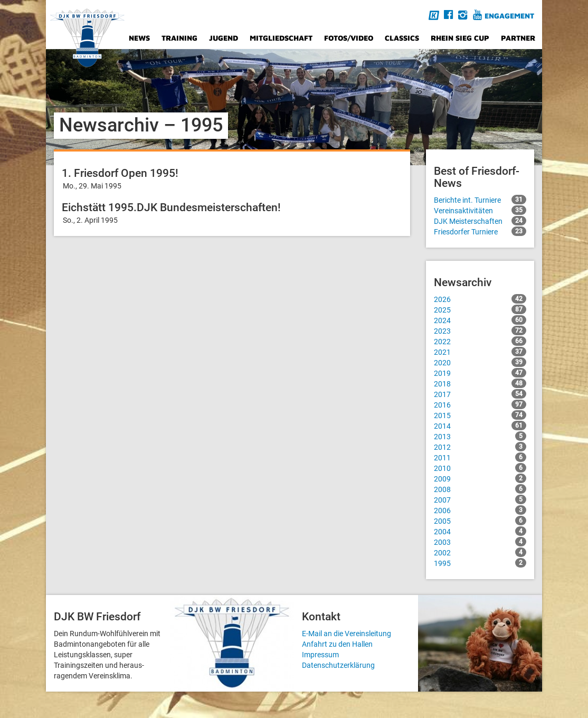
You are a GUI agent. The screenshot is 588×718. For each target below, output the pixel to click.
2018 (480, 383)
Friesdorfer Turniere (480, 231)
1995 (480, 563)
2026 (480, 299)
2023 (480, 330)
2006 (480, 510)
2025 (480, 309)
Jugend (224, 38)
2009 (480, 478)
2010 (480, 468)
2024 (480, 320)
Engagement (509, 16)
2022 (480, 341)
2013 (480, 436)
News (139, 38)
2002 (480, 552)
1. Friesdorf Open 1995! (120, 173)
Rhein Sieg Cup (460, 38)
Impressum (320, 655)
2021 (480, 352)
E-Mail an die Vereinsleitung (347, 634)
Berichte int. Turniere (480, 200)
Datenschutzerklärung (338, 665)
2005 (480, 521)
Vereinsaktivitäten (480, 210)
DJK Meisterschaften (480, 221)
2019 (480, 373)
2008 (480, 489)
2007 (480, 499)
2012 (480, 447)
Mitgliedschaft (281, 38)
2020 (480, 362)
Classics (402, 38)
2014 (480, 426)
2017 (480, 394)
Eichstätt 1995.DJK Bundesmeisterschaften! (171, 207)
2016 (480, 404)
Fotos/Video (349, 38)
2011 (480, 457)
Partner (518, 38)
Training (179, 38)
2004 (480, 531)
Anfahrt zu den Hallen (337, 644)
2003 (480, 542)
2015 (480, 415)
